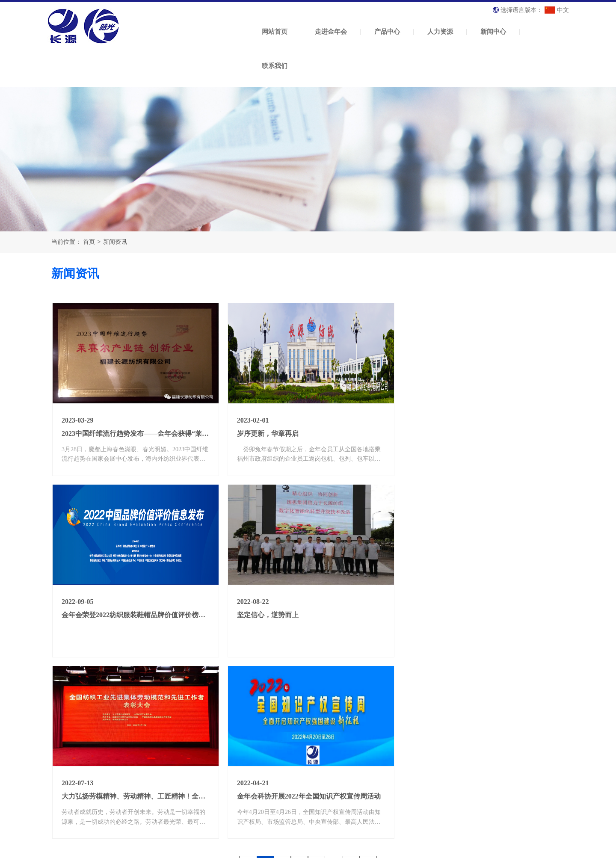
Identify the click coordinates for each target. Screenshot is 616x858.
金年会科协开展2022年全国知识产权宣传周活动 (480, 612)
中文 (557, 10)
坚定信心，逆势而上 (92, 612)
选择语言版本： (521, 10)
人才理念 (340, 751)
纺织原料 (270, 751)
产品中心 (387, 32)
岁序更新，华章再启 (266, 432)
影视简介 (340, 786)
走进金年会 (331, 32)
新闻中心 (493, 32)
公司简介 (193, 751)
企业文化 (193, 762)
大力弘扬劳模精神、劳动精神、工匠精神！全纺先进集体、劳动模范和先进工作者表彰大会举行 (379, 612)
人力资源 (440, 32)
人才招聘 (340, 762)
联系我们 (275, 66)
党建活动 (410, 809)
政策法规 (410, 786)
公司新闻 (410, 751)
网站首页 (275, 32)
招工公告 (340, 774)
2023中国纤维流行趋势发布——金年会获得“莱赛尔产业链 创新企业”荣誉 (172, 432)
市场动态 (410, 797)
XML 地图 (308, 849)
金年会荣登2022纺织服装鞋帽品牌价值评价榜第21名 (487, 432)
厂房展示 (193, 786)
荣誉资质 (193, 774)
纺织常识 (410, 774)
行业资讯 (410, 762)
